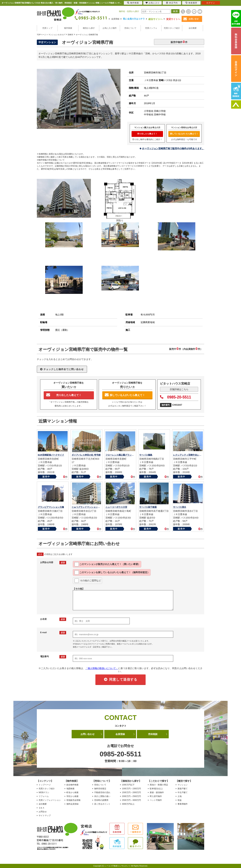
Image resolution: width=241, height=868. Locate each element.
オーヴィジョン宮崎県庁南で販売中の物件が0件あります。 (173, 148)
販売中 (46, 477)
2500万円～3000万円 (131, 800)
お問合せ (43, 812)
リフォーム (44, 796)
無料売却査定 (100, 789)
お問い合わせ (88, 734)
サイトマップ (45, 816)
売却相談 (153, 734)
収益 (180, 800)
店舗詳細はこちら (179, 389)
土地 (180, 796)
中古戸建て (183, 792)
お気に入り (153, 3)
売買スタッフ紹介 (172, 28)
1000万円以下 (128, 785)
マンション (183, 785)
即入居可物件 (156, 796)
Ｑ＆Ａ (42, 808)
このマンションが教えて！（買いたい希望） (107, 564)
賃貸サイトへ (173, 19)
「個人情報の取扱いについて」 (102, 668)
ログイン (211, 3)
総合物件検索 (72, 785)
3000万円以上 (128, 804)
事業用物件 (183, 804)
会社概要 (193, 28)
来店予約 (172, 3)
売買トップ (47, 28)
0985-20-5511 (176, 397)
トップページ (45, 785)
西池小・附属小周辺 (159, 785)
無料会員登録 (72, 804)
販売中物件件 (179, 42)
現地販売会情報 (73, 800)
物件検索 (68, 28)
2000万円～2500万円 (131, 796)
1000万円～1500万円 (131, 789)
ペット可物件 (156, 800)
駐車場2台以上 (156, 789)
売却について (130, 28)
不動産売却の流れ (102, 792)
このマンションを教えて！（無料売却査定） (112, 572)
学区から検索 (72, 796)
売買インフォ (151, 28)
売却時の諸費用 (101, 800)
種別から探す (89, 28)
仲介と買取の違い (102, 796)
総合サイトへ (155, 19)
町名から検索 (72, 792)
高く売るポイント (102, 804)
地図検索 (70, 789)
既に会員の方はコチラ (134, 19)
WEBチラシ (44, 792)
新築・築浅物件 (157, 792)
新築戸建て (183, 789)
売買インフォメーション (50, 800)
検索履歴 (191, 3)
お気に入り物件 (110, 28)
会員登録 (115, 19)
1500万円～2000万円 (131, 792)
